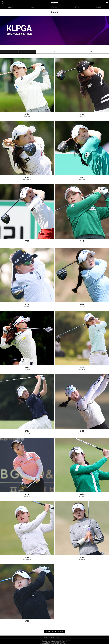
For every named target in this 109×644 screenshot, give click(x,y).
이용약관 (51, 640)
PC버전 (64, 637)
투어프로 (55, 7)
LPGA (91, 52)
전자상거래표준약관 (66, 640)
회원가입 (52, 637)
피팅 (33, 7)
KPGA (55, 52)
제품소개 (11, 7)
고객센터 (76, 7)
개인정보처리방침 (57, 640)
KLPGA (18, 52)
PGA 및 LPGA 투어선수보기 (54, 631)
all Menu (107, 3)
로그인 (45, 637)
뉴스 (58, 637)
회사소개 (41, 640)
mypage (2, 3)
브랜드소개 (46, 640)
